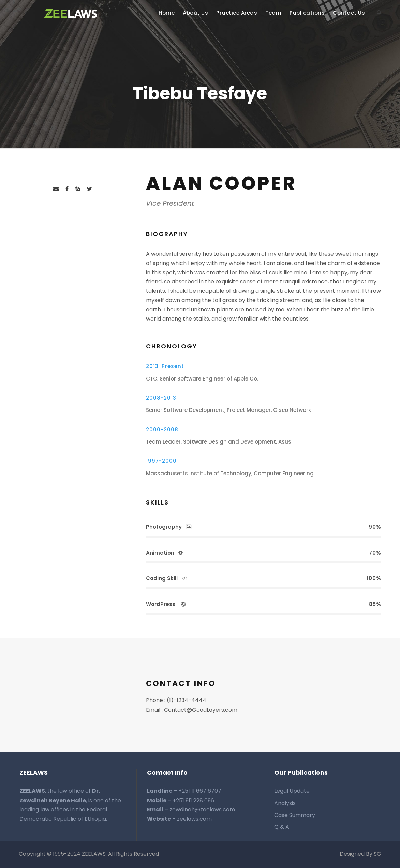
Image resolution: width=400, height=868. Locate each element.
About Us (195, 13)
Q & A (282, 827)
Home (167, 13)
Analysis (285, 803)
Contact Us (349, 13)
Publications (307, 13)
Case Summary (295, 815)
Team (273, 13)
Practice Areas (237, 13)
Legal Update (292, 791)
